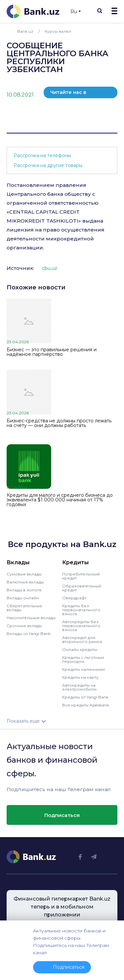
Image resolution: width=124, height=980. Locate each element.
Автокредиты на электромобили (79, 687)
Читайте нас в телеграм (68, 94)
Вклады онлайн (23, 598)
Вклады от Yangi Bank (29, 634)
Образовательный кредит (82, 588)
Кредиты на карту (80, 677)
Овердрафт (74, 598)
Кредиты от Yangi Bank (85, 697)
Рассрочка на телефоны (42, 155)
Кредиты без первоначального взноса (81, 610)
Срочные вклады (24, 626)
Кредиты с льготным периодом (83, 659)
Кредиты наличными (83, 669)
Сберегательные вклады (24, 608)
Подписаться (62, 815)
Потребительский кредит (81, 576)
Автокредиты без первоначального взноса (81, 626)
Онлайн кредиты (80, 649)
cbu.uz (50, 268)
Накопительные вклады (31, 618)
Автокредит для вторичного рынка (82, 639)
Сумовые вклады (24, 574)
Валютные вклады (25, 582)
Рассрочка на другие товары (48, 165)
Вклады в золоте (24, 590)
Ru (76, 12)
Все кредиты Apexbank (86, 705)
